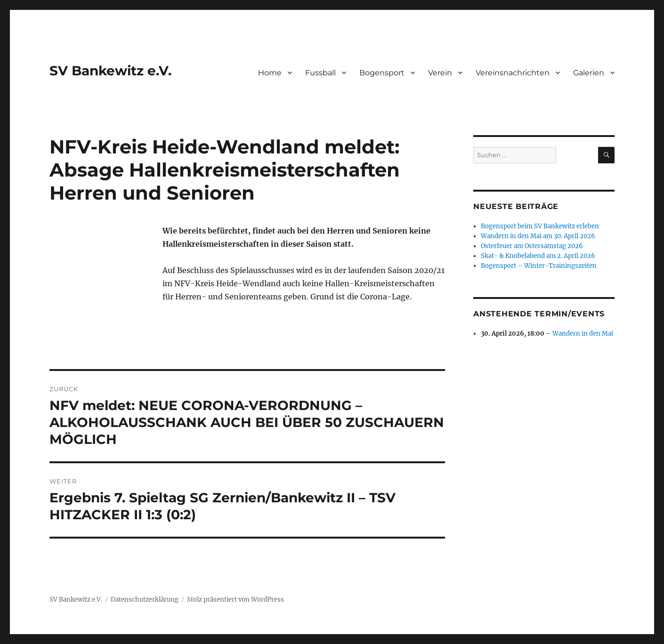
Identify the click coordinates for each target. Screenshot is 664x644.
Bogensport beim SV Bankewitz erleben (540, 226)
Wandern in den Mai (583, 334)
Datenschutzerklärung (145, 600)
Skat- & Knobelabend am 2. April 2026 (538, 256)
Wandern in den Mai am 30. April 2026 (538, 236)
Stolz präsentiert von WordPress (235, 600)
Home (270, 73)
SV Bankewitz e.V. (110, 71)
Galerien (589, 73)
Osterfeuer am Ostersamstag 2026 (532, 246)
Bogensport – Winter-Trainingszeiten (539, 266)
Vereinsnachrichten (513, 73)
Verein (440, 73)
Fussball (320, 73)
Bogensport (382, 73)
